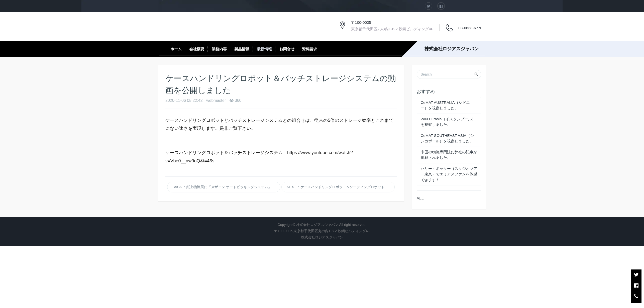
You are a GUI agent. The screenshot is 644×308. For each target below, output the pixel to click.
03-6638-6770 (470, 28)
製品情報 (242, 49)
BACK (226, 187)
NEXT (341, 187)
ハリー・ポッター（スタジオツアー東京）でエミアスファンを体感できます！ (449, 174)
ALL (420, 199)
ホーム (176, 49)
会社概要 (197, 49)
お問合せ (287, 49)
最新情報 (264, 49)
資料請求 (309, 49)
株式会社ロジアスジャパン (452, 49)
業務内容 (219, 49)
